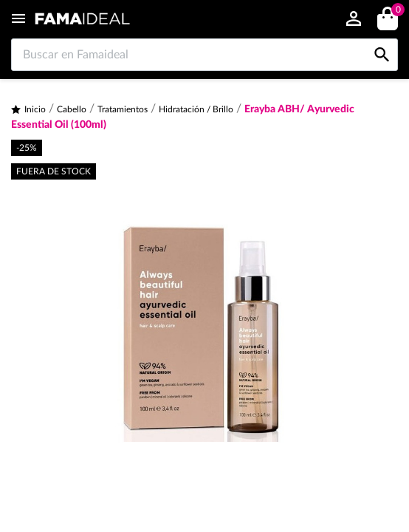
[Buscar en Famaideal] (205, 55)
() (395, 11)
